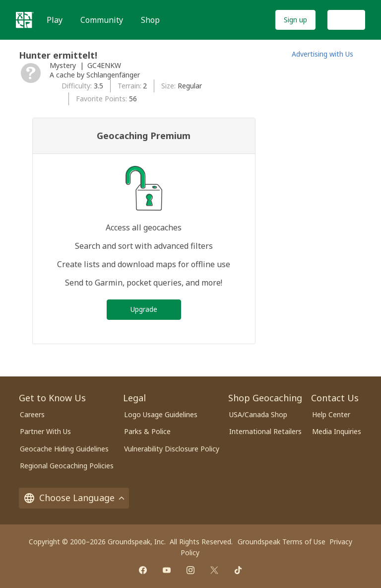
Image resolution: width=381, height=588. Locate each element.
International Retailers (265, 431)
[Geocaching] (25, 20)
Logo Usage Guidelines (161, 414)
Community (102, 20)
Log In (346, 20)
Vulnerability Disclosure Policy (172, 449)
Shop (150, 20)
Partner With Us (45, 431)
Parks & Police (147, 431)
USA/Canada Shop (258, 414)
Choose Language (74, 498)
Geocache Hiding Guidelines (64, 449)
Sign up (295, 20)
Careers (32, 414)
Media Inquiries (337, 431)
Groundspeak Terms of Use (282, 542)
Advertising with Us (322, 54)
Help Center (331, 414)
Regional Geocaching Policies (67, 466)
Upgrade (144, 309)
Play (55, 20)
